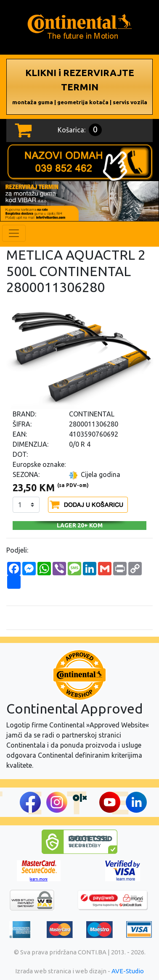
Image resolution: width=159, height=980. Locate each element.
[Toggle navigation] (14, 233)
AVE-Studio (128, 971)
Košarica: (80, 130)
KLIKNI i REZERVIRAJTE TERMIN (80, 86)
